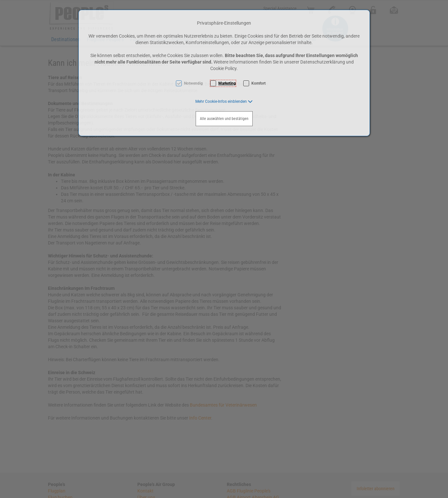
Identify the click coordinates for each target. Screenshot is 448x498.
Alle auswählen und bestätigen (224, 119)
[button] (224, 101)
